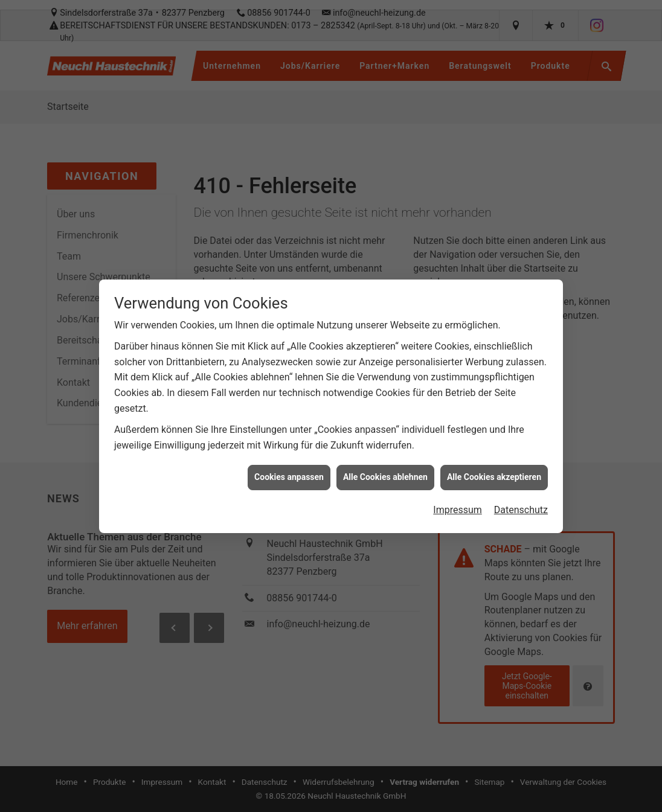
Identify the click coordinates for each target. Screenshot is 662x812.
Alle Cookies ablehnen (385, 470)
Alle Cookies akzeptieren (494, 470)
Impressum (458, 503)
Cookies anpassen (289, 470)
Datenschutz (521, 503)
